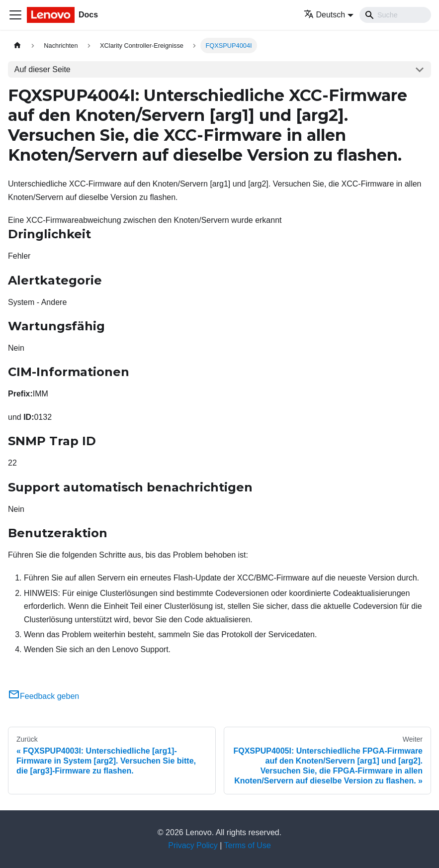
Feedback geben (44, 696)
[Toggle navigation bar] (15, 15)
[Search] (395, 15)
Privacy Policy (193, 845)
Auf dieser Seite (43, 69)
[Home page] (17, 46)
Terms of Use (248, 845)
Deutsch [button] (325, 15)
